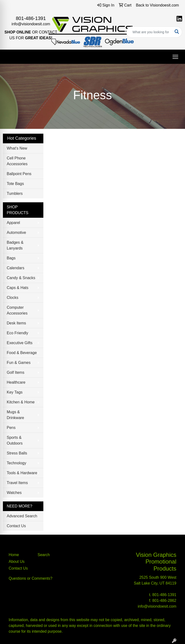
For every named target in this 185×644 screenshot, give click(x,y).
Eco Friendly (17, 333)
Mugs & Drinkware (15, 415)
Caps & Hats (18, 288)
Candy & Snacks (21, 278)
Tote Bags (15, 184)
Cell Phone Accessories (17, 161)
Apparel (13, 223)
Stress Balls (17, 453)
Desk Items (16, 323)
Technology (17, 463)
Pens (11, 428)
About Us (17, 562)
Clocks (13, 298)
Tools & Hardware (22, 473)
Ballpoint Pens (19, 174)
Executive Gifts (20, 343)
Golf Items (16, 372)
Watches (14, 493)
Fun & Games (19, 363)
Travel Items (17, 483)
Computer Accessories (17, 310)
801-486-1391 (31, 18)
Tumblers (15, 194)
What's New (17, 148)
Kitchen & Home (21, 402)
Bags (11, 258)
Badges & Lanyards (15, 245)
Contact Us (16, 526)
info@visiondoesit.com (31, 24)
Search (44, 555)
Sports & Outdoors (15, 440)
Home (14, 555)
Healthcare (16, 382)
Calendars (16, 268)
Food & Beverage (22, 353)
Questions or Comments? (30, 578)
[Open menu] (175, 57)
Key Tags (15, 392)
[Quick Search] (149, 32)
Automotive (16, 233)
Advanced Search (22, 516)
